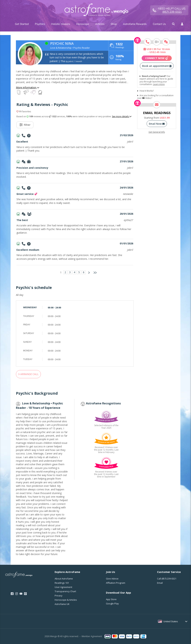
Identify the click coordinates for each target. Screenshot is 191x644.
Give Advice (112, 579)
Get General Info (157, 132)
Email (160, 583)
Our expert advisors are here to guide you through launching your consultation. (156, 80)
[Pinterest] (25, 594)
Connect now (157, 58)
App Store (111, 599)
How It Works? (147, 91)
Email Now (157, 124)
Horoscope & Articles (66, 600)
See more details (122, 117)
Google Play (112, 604)
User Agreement (63, 587)
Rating (120, 58)
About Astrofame (64, 579)
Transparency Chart (65, 591)
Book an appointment (157, 66)
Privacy (59, 596)
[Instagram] (17, 594)
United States (171, 621)
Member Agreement (92, 636)
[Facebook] (12, 594)
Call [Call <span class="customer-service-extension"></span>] (167, 579)
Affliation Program (116, 583)
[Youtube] (21, 594)
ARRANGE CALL (28, 374)
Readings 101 (62, 583)
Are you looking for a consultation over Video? (155, 97)
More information (28, 87)
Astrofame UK (62, 604)
